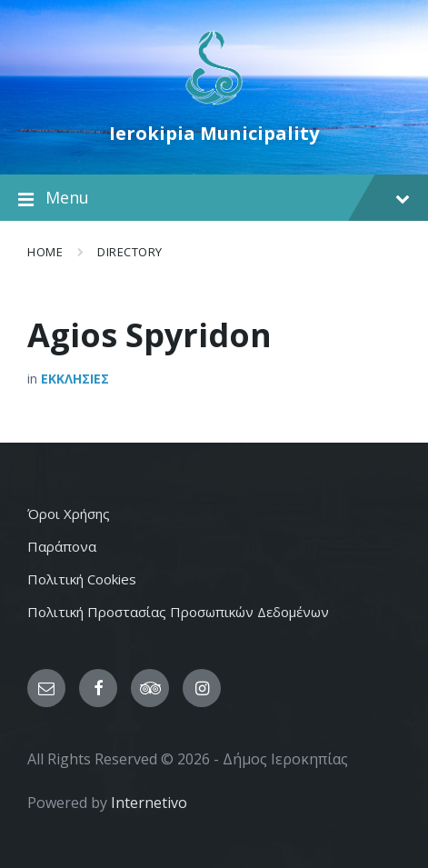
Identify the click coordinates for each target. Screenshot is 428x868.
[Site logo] (214, 103)
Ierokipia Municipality (214, 133)
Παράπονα (62, 546)
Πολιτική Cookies (82, 579)
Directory (130, 252)
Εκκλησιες (75, 379)
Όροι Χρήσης (69, 514)
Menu (214, 198)
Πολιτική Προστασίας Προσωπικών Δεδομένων (178, 612)
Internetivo (149, 803)
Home (45, 252)
